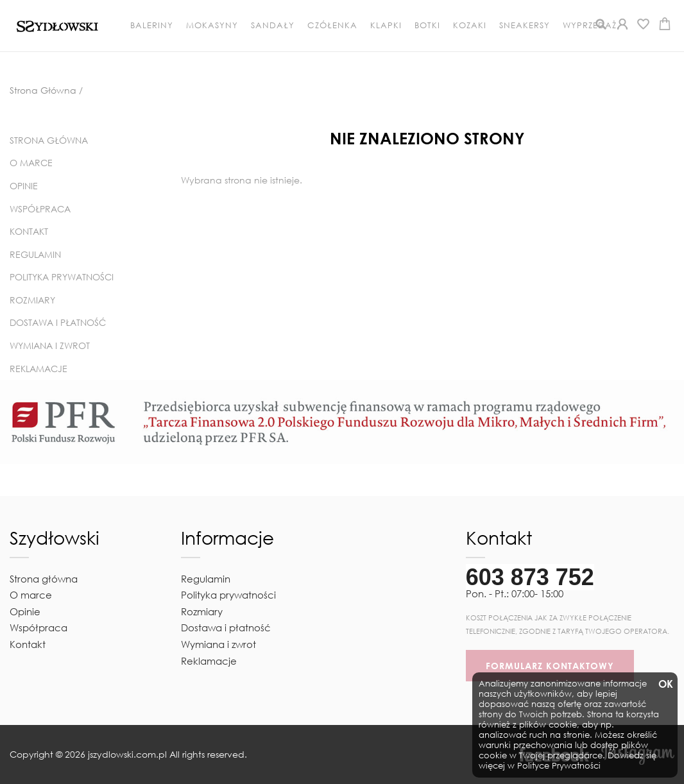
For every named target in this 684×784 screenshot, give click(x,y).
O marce (31, 163)
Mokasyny (212, 25)
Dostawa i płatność (58, 322)
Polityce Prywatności (559, 766)
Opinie (24, 186)
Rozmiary (32, 300)
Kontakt (29, 231)
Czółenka (332, 25)
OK (665, 684)
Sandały (273, 25)
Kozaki (470, 25)
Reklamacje (38, 369)
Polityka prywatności (62, 277)
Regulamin (35, 254)
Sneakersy (525, 25)
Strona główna (49, 140)
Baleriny (152, 25)
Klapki (386, 25)
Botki (427, 25)
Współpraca (40, 209)
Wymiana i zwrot (50, 345)
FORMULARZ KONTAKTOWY (550, 666)
